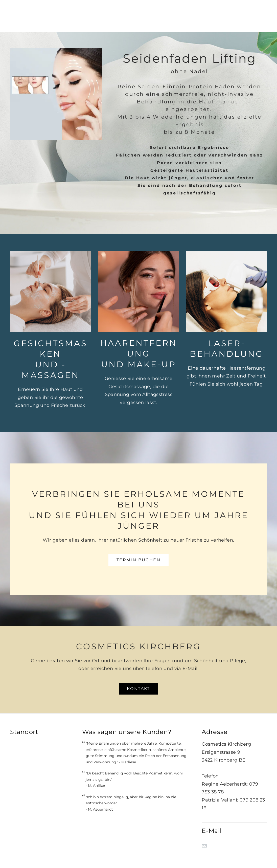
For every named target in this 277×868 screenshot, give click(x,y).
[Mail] (204, 846)
